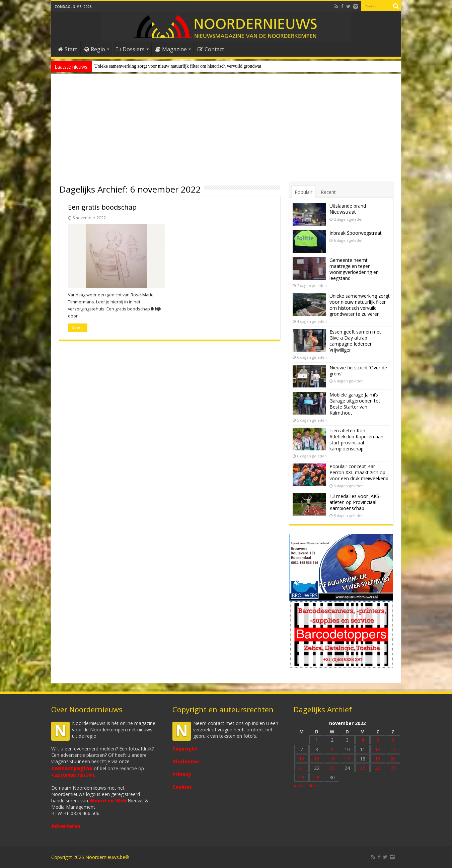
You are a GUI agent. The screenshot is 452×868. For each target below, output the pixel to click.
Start (67, 49)
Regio (95, 49)
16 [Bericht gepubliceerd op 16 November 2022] (332, 759)
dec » (314, 785)
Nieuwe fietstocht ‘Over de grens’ (358, 371)
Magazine (171, 49)
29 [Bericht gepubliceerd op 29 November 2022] (317, 777)
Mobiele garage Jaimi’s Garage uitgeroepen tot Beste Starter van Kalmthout (355, 404)
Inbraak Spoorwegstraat (356, 233)
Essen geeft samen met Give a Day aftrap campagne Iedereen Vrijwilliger (355, 341)
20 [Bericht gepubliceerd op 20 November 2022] (393, 759)
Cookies (182, 787)
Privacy (182, 774)
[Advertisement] (226, 132)
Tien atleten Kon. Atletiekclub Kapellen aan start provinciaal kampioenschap (356, 440)
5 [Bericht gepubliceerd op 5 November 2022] (378, 740)
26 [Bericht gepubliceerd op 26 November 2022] (378, 768)
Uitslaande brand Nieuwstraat (348, 209)
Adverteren (66, 826)
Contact (211, 49)
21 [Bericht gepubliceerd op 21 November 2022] (302, 768)
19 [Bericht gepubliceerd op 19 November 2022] (378, 759)
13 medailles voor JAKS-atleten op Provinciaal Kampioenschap (355, 502)
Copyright (185, 749)
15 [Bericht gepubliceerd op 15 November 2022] (317, 759)
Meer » (78, 328)
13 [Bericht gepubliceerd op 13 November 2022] (393, 749)
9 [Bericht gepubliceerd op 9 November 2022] (332, 749)
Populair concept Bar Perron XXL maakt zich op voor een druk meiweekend (359, 472)
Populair (304, 192)
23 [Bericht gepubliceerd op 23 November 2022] (332, 768)
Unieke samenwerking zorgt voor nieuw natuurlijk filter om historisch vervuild (169, 66)
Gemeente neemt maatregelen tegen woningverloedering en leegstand (354, 269)
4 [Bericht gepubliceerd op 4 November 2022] (363, 740)
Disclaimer (186, 761)
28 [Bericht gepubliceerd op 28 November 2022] (302, 777)
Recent (328, 192)
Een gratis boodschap (102, 207)
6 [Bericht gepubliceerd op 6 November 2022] (393, 740)
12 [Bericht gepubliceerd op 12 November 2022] (378, 749)
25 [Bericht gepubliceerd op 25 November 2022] (363, 768)
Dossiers (130, 49)
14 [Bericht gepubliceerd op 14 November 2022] (302, 759)
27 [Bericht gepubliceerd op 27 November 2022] (393, 768)
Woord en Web (108, 801)
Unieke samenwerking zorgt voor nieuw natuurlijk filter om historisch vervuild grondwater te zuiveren (360, 305)
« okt (299, 785)
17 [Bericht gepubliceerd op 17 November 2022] (347, 759)
